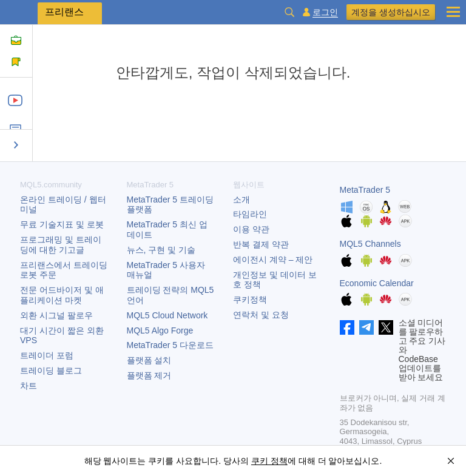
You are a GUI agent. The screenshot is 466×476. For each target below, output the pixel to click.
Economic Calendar (377, 283)
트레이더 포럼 (47, 355)
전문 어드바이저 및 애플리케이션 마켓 (62, 295)
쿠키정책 (250, 300)
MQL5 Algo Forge (160, 330)
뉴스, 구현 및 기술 (161, 250)
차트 (29, 386)
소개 (241, 199)
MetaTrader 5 (365, 190)
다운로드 (170, 345)
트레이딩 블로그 (51, 370)
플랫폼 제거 (149, 375)
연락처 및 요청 (261, 315)
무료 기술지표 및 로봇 (62, 224)
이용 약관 (251, 229)
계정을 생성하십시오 (391, 12)
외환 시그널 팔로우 (56, 315)
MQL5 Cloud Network (167, 315)
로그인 (325, 12)
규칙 (21, 67)
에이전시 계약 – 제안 (273, 260)
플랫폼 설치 (149, 360)
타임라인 (250, 214)
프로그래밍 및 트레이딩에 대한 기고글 (61, 245)
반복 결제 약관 (261, 244)
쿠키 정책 (269, 461)
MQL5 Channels (370, 244)
